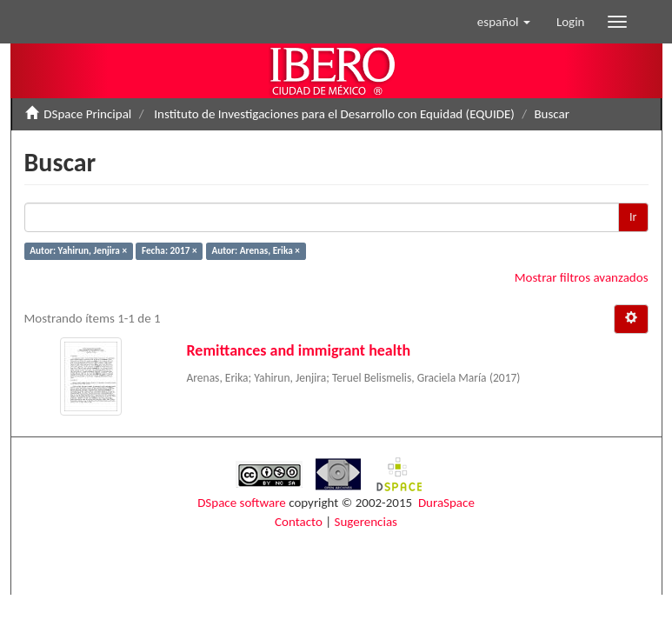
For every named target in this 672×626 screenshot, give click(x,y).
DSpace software (242, 503)
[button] (504, 22)
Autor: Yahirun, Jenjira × (78, 250)
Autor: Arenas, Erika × (255, 250)
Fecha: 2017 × (170, 250)
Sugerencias (366, 522)
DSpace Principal (87, 114)
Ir (633, 217)
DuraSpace (446, 503)
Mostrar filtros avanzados (582, 277)
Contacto (299, 522)
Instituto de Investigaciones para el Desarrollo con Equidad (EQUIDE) (334, 114)
